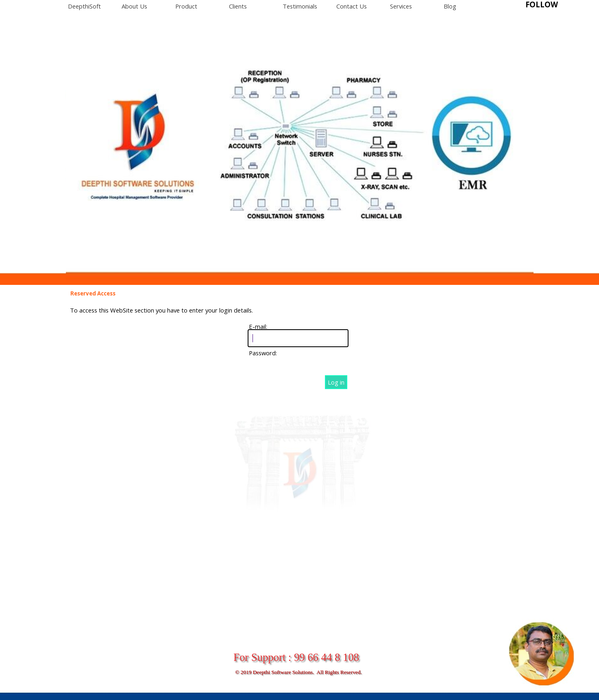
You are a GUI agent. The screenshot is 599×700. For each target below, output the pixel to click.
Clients (238, 6)
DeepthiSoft (84, 6)
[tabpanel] (554, 5)
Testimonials (300, 6)
